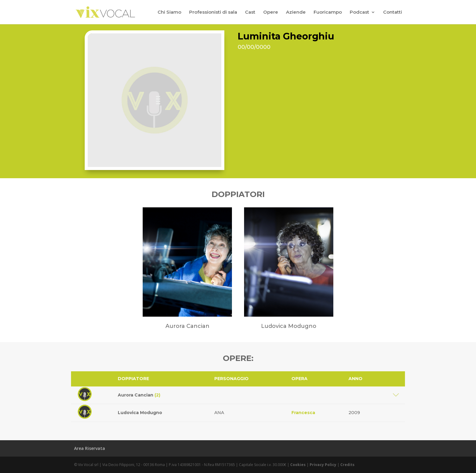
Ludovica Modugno (140, 413)
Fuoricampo (328, 12)
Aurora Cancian (139, 395)
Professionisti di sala (213, 12)
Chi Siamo (169, 12)
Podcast (359, 12)
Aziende (296, 12)
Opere (271, 12)
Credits (347, 465)
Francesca (303, 413)
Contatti (393, 12)
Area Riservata (90, 448)
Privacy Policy (323, 465)
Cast (250, 12)
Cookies (298, 465)
